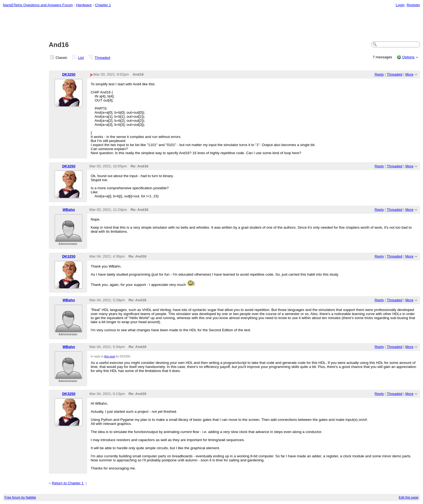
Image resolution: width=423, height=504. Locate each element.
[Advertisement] (211, 25)
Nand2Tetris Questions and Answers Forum (38, 5)
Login (400, 5)
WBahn (69, 210)
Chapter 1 (103, 5)
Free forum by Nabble (20, 498)
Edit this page (409, 498)
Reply (379, 74)
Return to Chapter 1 (68, 483)
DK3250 (69, 74)
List (81, 58)
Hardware (84, 5)
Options (408, 57)
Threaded (103, 58)
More (409, 74)
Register (413, 5)
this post (110, 356)
